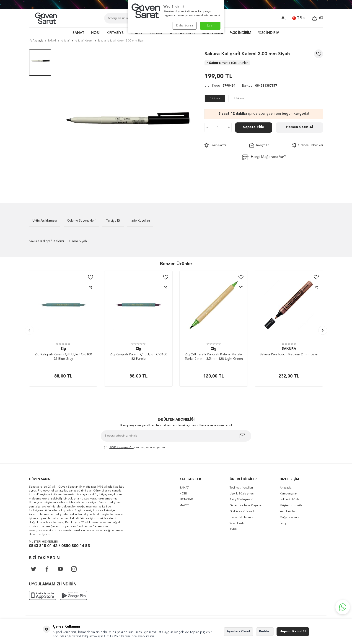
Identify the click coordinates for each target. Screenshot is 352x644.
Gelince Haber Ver (308, 145)
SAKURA (289, 349)
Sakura (227, 63)
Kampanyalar (288, 494)
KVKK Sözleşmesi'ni (121, 447)
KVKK (233, 529)
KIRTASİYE (115, 33)
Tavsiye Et (259, 145)
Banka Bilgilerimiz (241, 517)
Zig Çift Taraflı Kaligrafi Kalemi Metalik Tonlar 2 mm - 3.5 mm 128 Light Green (214, 357)
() (317, 18)
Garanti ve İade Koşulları (246, 506)
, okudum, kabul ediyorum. (135, 448)
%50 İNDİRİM (212, 33)
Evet (210, 26)
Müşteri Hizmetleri (292, 506)
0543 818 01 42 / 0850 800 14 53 (59, 546)
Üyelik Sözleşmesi (242, 494)
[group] (128, 119)
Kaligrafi (65, 41)
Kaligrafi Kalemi (84, 41)
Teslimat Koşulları (241, 488)
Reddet (265, 631)
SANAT (78, 33)
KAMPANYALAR (182, 33)
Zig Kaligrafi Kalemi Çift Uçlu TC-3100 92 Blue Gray (63, 357)
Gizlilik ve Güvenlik (242, 511)
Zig (63, 349)
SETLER (156, 33)
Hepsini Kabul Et (293, 631)
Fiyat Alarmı (215, 145)
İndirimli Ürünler (290, 500)
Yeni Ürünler (288, 511)
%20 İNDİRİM (269, 33)
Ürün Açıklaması (45, 221)
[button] (29, 330)
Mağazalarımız (289, 517)
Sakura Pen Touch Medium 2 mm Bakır (289, 355)
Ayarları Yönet (238, 631)
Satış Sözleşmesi (241, 500)
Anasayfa (36, 41)
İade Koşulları (140, 221)
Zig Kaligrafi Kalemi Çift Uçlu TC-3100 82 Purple (138, 357)
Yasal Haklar (237, 523)
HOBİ (95, 33)
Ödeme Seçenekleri (81, 221)
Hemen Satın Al (299, 127)
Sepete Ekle (254, 127)
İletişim (284, 523)
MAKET (137, 33)
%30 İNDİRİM (241, 33)
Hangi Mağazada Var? (264, 157)
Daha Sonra (185, 26)
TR (299, 18)
